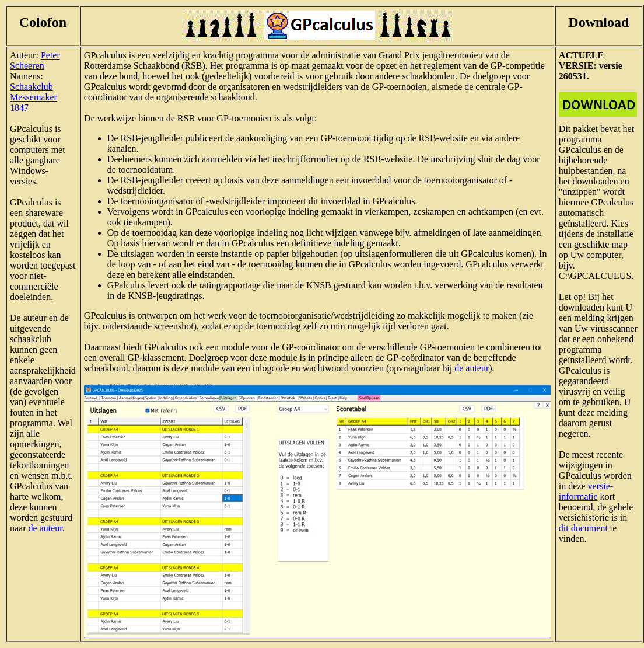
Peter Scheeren (35, 60)
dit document (583, 528)
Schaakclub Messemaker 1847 (34, 97)
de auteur (45, 528)
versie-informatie (586, 491)
